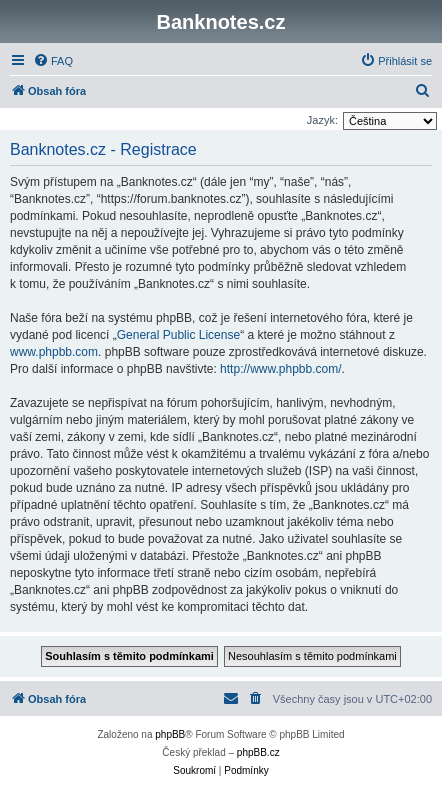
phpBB (170, 734)
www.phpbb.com (54, 352)
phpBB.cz (258, 752)
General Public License (178, 335)
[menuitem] (53, 61)
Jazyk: (322, 120)
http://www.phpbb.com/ (280, 369)
